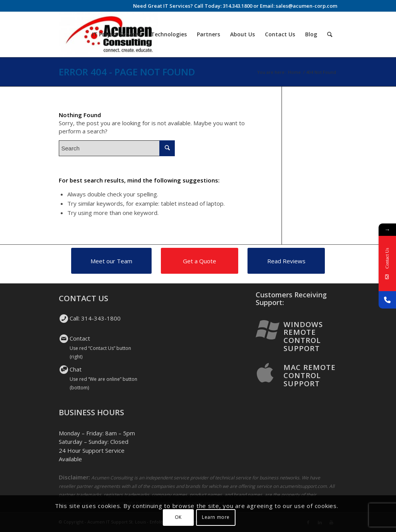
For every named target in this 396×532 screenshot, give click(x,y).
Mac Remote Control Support (310, 375)
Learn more (216, 517)
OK (178, 517)
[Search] (330, 34)
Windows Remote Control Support (303, 336)
